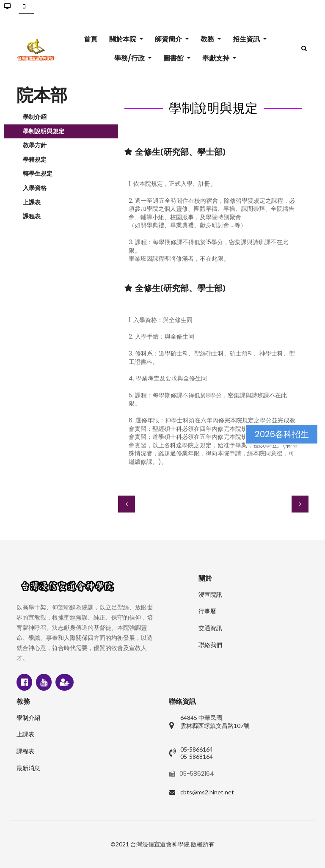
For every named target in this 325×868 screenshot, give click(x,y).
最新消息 (28, 768)
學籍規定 (35, 160)
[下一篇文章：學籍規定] (300, 504)
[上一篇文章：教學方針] (127, 504)
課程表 (32, 216)
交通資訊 (210, 628)
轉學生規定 (38, 174)
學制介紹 (35, 117)
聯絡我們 (210, 645)
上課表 (32, 202)
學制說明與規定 (44, 131)
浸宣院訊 (210, 595)
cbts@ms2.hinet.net (207, 792)
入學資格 (35, 188)
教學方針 (35, 145)
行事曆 (207, 611)
